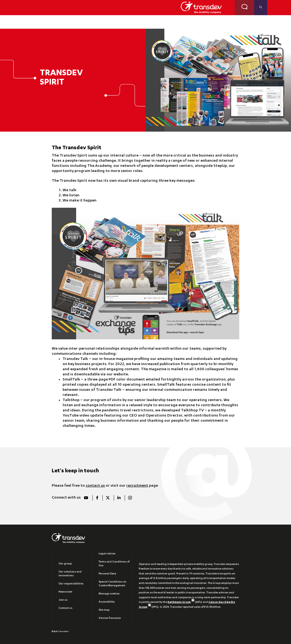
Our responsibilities (71, 584)
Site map (104, 610)
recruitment (137, 486)
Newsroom (65, 592)
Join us (63, 600)
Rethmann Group (181, 602)
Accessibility (107, 602)
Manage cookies (109, 594)
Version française (110, 618)
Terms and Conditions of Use (114, 564)
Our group (65, 564)
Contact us (65, 608)
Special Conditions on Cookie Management (112, 584)
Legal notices (107, 554)
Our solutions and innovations (70, 574)
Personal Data (107, 574)
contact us (95, 486)
